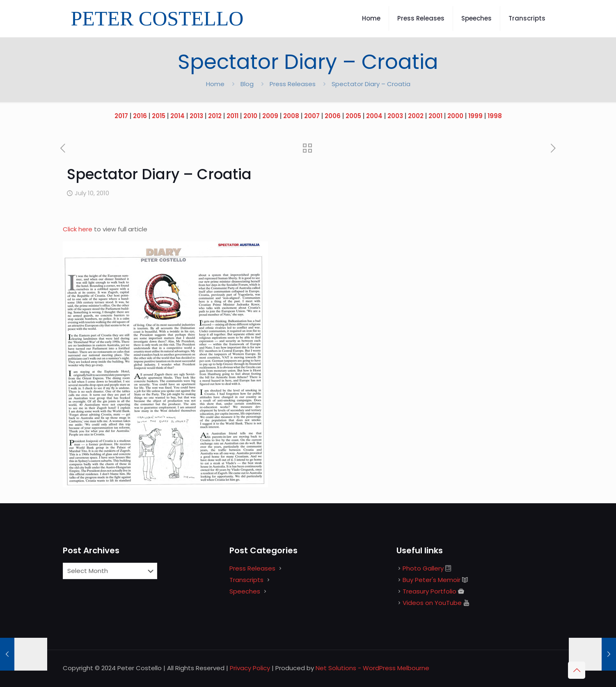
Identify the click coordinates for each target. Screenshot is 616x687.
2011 (232, 116)
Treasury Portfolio (429, 591)
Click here (78, 229)
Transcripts (246, 580)
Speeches (245, 591)
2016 (140, 116)
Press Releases (293, 84)
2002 (416, 116)
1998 (495, 116)
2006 (333, 116)
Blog (247, 84)
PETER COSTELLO (157, 18)
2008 (291, 116)
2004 (374, 116)
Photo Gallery (423, 568)
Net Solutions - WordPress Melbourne (372, 668)
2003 (395, 116)
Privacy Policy (250, 668)
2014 (177, 116)
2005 (353, 116)
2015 (159, 116)
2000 (455, 116)
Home (215, 84)
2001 (435, 116)
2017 (121, 116)
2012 (215, 116)
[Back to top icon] (577, 670)
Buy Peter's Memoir (432, 580)
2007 (312, 116)
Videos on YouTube (432, 603)
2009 (270, 116)
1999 (475, 116)
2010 (250, 116)
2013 (196, 116)
